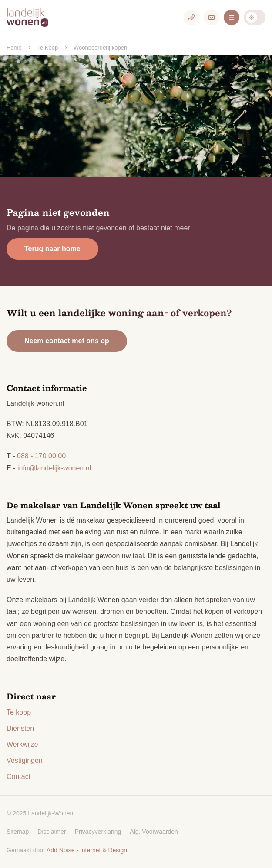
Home (14, 48)
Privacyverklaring (98, 832)
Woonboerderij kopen (100, 48)
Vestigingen (25, 760)
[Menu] (232, 17)
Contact (18, 777)
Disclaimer (52, 832)
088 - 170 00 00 (41, 456)
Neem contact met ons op (67, 341)
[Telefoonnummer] (191, 17)
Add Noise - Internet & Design (87, 850)
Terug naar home (52, 249)
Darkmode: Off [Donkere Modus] (255, 17)
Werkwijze (22, 744)
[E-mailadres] (212, 17)
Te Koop (47, 48)
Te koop (19, 712)
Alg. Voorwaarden (154, 832)
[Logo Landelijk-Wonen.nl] (33, 17)
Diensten (20, 728)
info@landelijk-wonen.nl (54, 468)
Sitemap (18, 832)
